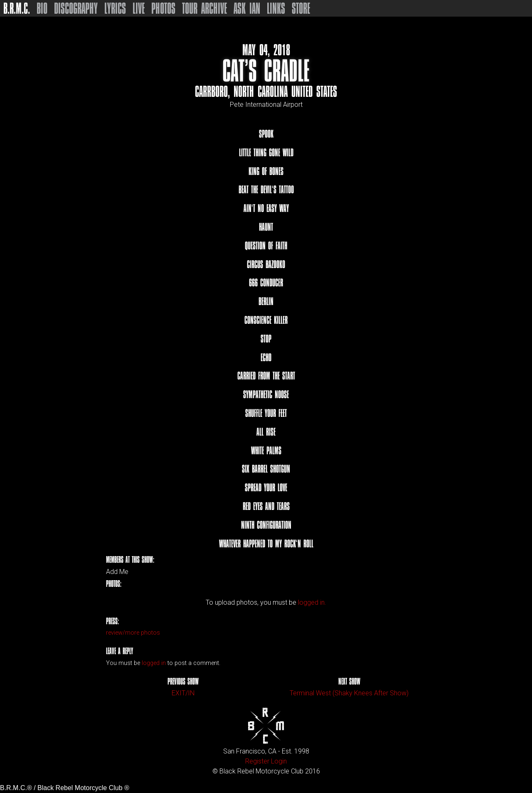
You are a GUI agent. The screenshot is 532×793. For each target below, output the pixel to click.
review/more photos (133, 633)
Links (276, 8)
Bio (42, 8)
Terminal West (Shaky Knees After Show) (349, 693)
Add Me (117, 572)
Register (257, 761)
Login (279, 761)
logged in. (312, 602)
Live (139, 8)
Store (301, 8)
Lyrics (115, 8)
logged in (154, 663)
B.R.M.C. (17, 8)
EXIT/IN (183, 693)
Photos (163, 8)
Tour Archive (204, 8)
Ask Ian (247, 8)
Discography (76, 8)
